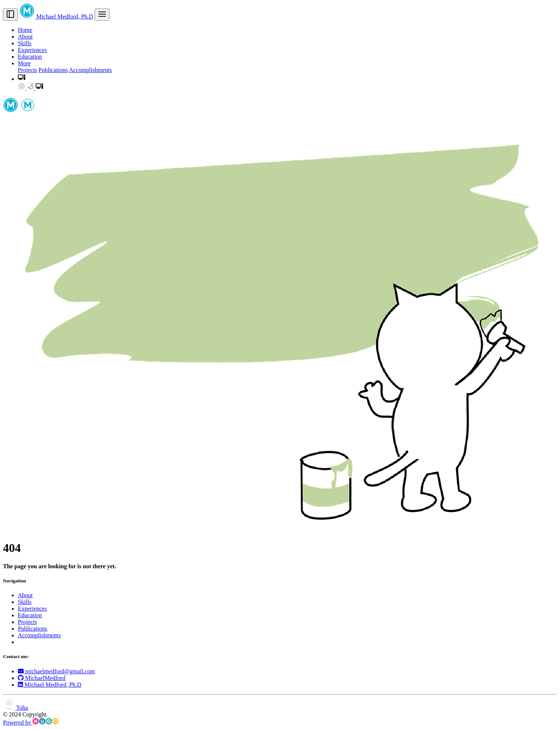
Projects (27, 70)
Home (25, 30)
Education (30, 57)
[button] (22, 79)
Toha (15, 708)
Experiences (32, 50)
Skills (25, 43)
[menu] (102, 15)
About (25, 37)
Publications (53, 70)
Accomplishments (91, 70)
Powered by (31, 723)
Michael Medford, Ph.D (56, 17)
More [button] (24, 63)
